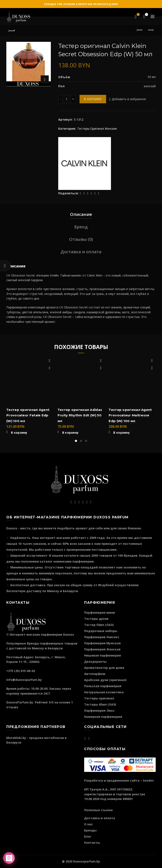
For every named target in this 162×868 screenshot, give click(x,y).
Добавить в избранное (129, 99)
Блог (88, 836)
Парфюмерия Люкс (99, 711)
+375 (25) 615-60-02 (21, 671)
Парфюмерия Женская (102, 649)
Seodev (148, 780)
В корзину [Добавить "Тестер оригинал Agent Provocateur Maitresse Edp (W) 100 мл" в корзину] (121, 433)
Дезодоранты (95, 662)
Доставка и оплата (81, 252)
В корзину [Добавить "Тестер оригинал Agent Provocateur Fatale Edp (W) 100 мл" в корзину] (19, 433)
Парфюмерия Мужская (102, 643)
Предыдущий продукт (140, 30)
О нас (88, 824)
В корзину (93, 99)
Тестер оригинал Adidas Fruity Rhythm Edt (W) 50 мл (80, 415)
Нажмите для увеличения (45, 79)
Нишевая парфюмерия (103, 655)
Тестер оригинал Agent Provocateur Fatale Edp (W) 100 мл (28, 415)
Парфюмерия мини (100, 613)
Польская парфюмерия (103, 686)
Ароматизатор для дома (104, 668)
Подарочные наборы (101, 631)
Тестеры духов (96, 619)
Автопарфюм (95, 674)
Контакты (92, 843)
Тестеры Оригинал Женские (97, 129)
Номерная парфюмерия (103, 717)
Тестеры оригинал (99, 698)
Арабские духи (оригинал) (105, 680)
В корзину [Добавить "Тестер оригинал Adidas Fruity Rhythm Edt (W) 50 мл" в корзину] (70, 433)
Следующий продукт (151, 30)
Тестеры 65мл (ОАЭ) (100, 704)
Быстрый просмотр (50, 368)
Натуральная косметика (104, 692)
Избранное (138, 15)
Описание (81, 214)
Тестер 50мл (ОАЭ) (99, 625)
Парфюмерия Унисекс (102, 637)
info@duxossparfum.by (24, 680)
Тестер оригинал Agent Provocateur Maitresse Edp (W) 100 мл (130, 415)
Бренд (81, 227)
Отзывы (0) (81, 239)
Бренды (90, 830)
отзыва (12, 707)
